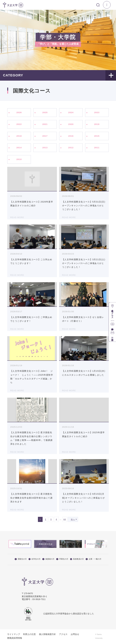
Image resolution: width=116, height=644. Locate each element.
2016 (71, 137)
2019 (97, 124)
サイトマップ (14, 635)
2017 (45, 137)
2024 (71, 113)
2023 (97, 113)
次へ (73, 520)
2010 (19, 160)
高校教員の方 (77, 560)
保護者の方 (48, 560)
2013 (45, 148)
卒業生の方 (62, 560)
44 (65, 520)
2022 (19, 124)
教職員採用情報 (15, 639)
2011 (97, 148)
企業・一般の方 (93, 560)
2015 (97, 137)
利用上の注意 (29, 635)
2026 (19, 113)
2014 (19, 148)
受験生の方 (21, 560)
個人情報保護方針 (47, 635)
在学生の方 (35, 560)
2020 (71, 124)
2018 (19, 137)
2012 (71, 148)
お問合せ (75, 635)
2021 (45, 124)
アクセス (63, 635)
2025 (45, 113)
